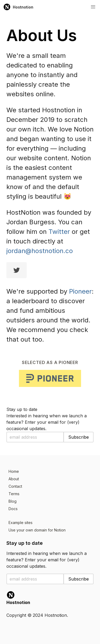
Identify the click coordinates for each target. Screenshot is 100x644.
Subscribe (79, 437)
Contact (15, 486)
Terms (14, 494)
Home (14, 471)
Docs (13, 509)
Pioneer (80, 291)
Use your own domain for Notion (37, 530)
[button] (93, 7)
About (14, 479)
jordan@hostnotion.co (40, 251)
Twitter (59, 232)
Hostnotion (18, 7)
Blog (13, 501)
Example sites (21, 523)
